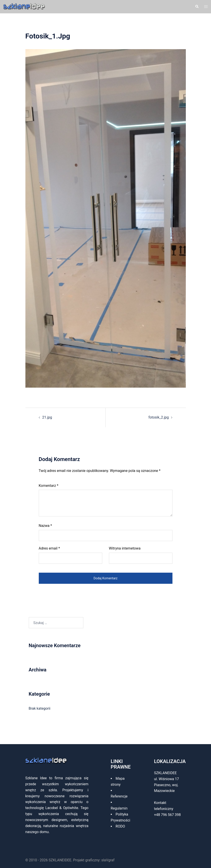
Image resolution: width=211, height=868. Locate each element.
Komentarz (49, 486)
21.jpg (47, 417)
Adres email (49, 548)
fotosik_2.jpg (159, 417)
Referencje (119, 796)
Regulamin (119, 808)
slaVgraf (108, 860)
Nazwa (45, 526)
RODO (120, 826)
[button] (197, 7)
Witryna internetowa (125, 548)
